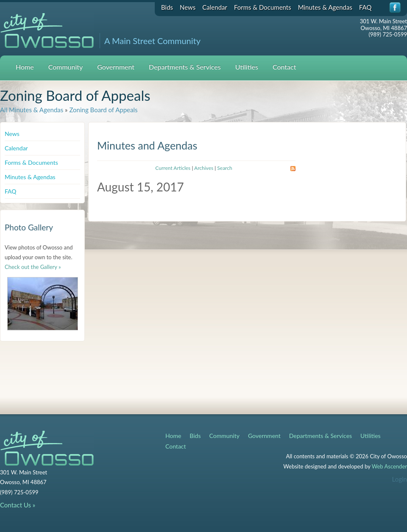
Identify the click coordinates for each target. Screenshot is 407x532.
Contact (284, 67)
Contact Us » (18, 505)
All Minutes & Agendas (32, 110)
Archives (204, 168)
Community (66, 67)
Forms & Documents (263, 7)
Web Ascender (389, 466)
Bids (167, 7)
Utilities (247, 67)
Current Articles (173, 168)
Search (224, 168)
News (188, 7)
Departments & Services (185, 67)
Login (400, 479)
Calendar (215, 7)
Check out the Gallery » (33, 267)
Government (116, 67)
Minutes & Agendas (325, 7)
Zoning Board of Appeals (103, 110)
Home (25, 67)
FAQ (365, 7)
